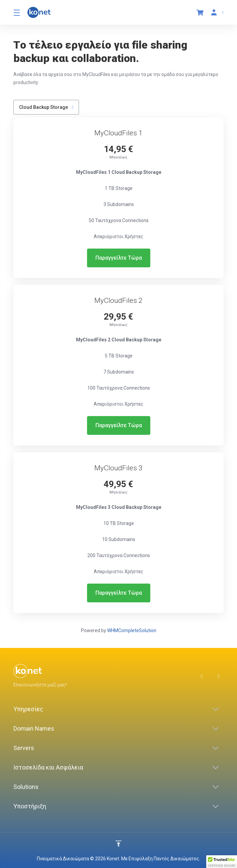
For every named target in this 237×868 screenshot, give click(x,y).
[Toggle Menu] (16, 12)
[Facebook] (204, 676)
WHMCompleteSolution (132, 630)
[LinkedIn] (221, 676)
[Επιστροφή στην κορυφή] (118, 844)
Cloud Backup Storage (46, 107)
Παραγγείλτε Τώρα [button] (119, 258)
